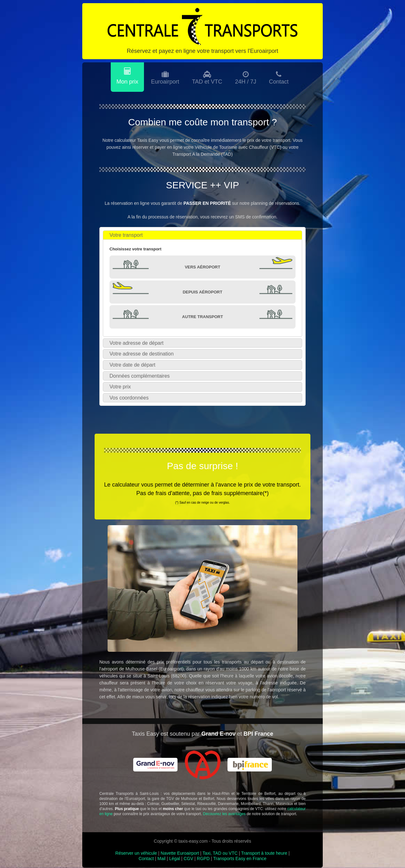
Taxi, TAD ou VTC (220, 853)
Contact (146, 859)
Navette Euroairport (180, 853)
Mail (162, 859)
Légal (175, 859)
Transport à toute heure (264, 853)
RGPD (203, 859)
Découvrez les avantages (224, 815)
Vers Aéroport (202, 267)
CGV (188, 859)
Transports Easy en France (240, 859)
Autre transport (202, 317)
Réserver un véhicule (136, 853)
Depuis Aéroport (202, 292)
